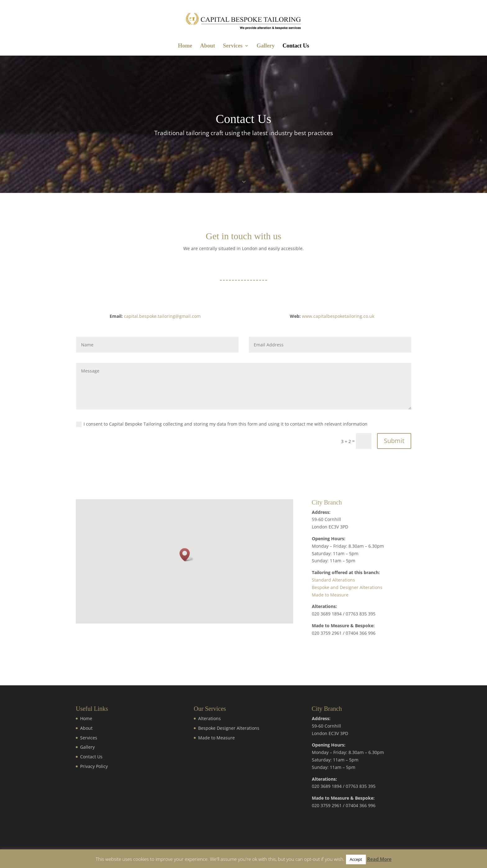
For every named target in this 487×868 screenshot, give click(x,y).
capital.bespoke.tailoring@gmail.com (162, 316)
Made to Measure (330, 595)
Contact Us (296, 46)
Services (233, 46)
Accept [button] (356, 859)
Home (185, 46)
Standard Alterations (333, 580)
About (207, 46)
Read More (379, 859)
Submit (394, 441)
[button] (187, 555)
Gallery (266, 46)
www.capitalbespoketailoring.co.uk (338, 316)
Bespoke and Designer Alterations (347, 587)
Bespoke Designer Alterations (229, 728)
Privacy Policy (94, 766)
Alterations (209, 718)
